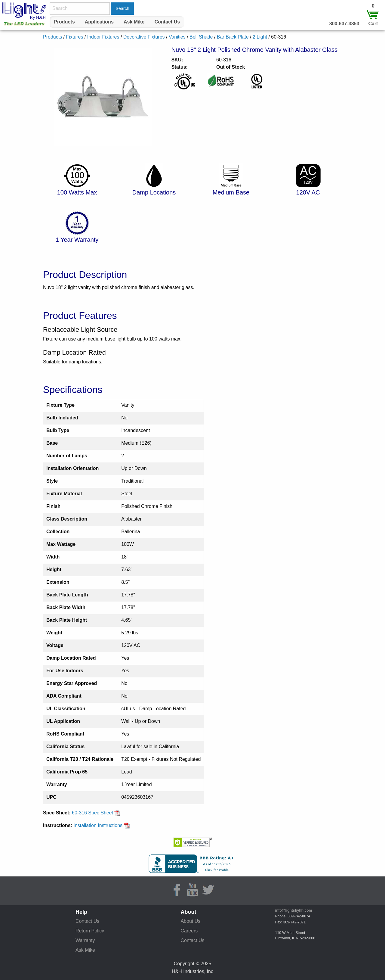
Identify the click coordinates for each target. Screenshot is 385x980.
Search (122, 8)
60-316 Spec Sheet (96, 813)
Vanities (177, 37)
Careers (189, 931)
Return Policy (90, 931)
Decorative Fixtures (144, 37)
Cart (373, 24)
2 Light (260, 37)
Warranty (85, 940)
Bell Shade (201, 37)
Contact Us (167, 22)
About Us (190, 921)
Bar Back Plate (233, 37)
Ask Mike (134, 22)
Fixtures (74, 37)
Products (64, 22)
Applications (99, 22)
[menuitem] (64, 22)
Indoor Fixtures (103, 37)
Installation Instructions (102, 825)
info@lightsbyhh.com (294, 910)
